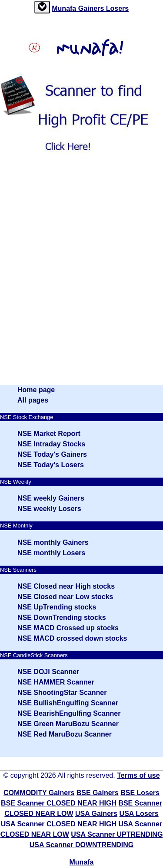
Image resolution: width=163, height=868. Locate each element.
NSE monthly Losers (51, 553)
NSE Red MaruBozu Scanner (65, 734)
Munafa (65, 8)
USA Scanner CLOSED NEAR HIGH (59, 824)
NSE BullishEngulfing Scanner (68, 703)
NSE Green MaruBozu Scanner (68, 724)
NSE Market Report (49, 434)
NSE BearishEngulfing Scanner (69, 713)
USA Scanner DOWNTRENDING (81, 845)
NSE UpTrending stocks (57, 607)
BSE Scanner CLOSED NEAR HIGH (59, 803)
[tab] (42, 7)
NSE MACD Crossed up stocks (68, 628)
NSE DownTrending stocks (62, 617)
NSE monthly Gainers (53, 542)
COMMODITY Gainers (39, 793)
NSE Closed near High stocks (66, 586)
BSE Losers (140, 793)
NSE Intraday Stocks (52, 444)
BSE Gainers (98, 793)
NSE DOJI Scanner (48, 672)
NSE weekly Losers (49, 509)
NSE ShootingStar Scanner (62, 693)
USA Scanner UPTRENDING (117, 834)
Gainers (92, 8)
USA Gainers (96, 814)
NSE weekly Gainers (51, 498)
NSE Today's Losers (51, 465)
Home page (36, 390)
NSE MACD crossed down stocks (72, 638)
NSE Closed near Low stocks (65, 597)
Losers (117, 8)
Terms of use (138, 775)
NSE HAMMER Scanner (56, 682)
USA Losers (139, 814)
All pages (33, 400)
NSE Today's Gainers (52, 454)
